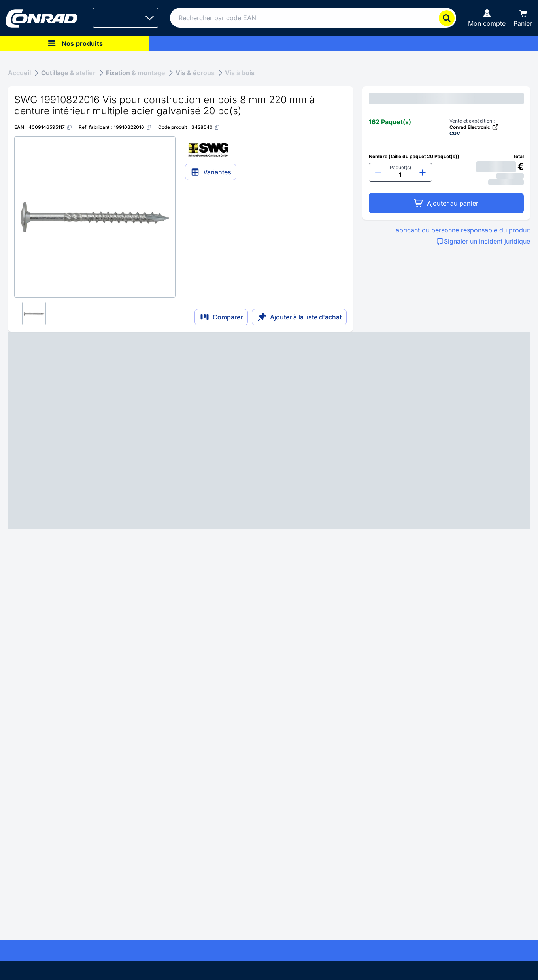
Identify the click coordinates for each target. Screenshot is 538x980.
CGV (455, 133)
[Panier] (523, 18)
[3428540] (206, 127)
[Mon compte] (487, 18)
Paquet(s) (400, 167)
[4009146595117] (50, 127)
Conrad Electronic (474, 127)
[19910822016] (133, 127)
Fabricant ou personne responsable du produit (461, 230)
